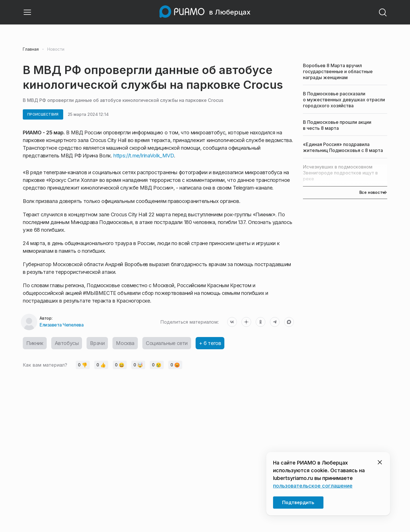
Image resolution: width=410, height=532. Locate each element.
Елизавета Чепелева (61, 325)
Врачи (97, 343)
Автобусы (67, 343)
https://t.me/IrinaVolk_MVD (144, 156)
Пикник (35, 343)
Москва (125, 343)
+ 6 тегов (210, 343)
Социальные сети (167, 343)
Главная (31, 49)
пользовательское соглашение (313, 486)
